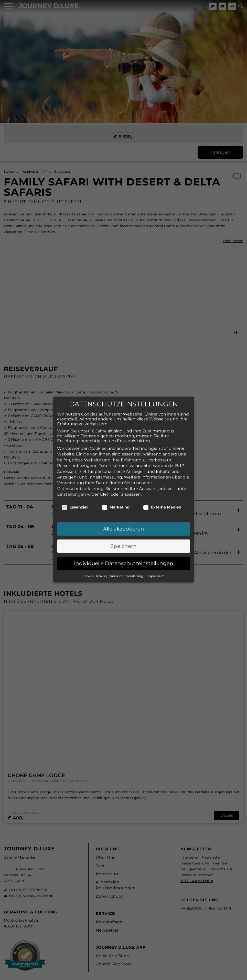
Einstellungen (72, 461)
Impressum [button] (156, 543)
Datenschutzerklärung (80, 455)
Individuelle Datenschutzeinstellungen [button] (124, 530)
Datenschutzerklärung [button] (126, 543)
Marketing (116, 474)
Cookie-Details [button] (94, 543)
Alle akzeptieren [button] (124, 496)
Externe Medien (162, 474)
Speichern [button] (124, 513)
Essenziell (75, 474)
